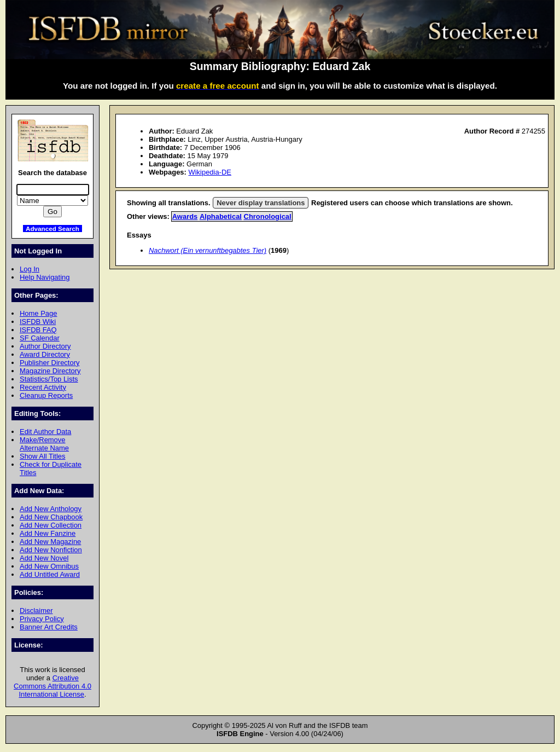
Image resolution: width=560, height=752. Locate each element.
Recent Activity (43, 387)
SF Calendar (40, 338)
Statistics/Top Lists (49, 379)
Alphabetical (221, 216)
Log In (30, 269)
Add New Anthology (51, 509)
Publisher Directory (49, 363)
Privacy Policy (42, 619)
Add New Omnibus (49, 566)
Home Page (38, 313)
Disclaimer (36, 611)
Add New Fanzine (48, 533)
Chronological (268, 216)
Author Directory (45, 346)
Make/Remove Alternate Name (44, 444)
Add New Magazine (50, 542)
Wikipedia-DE (209, 172)
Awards (185, 216)
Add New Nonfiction (51, 550)
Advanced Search (52, 229)
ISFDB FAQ (38, 330)
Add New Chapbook (51, 517)
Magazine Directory (50, 371)
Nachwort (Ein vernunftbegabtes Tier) (208, 250)
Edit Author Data (45, 432)
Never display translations (261, 203)
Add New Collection (51, 525)
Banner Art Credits (49, 627)
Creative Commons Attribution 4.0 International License (52, 686)
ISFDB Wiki (38, 322)
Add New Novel (44, 558)
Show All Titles (43, 456)
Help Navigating (45, 277)
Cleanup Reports (46, 395)
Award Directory (45, 354)
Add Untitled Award (50, 574)
